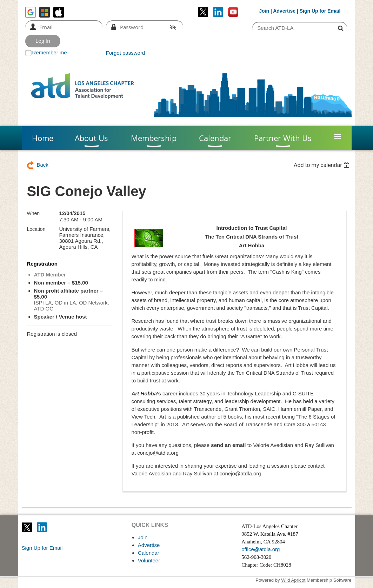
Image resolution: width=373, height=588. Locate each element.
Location (36, 229)
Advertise (284, 11)
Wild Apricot (293, 580)
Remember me (50, 52)
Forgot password (126, 53)
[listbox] (323, 165)
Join (264, 11)
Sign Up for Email (42, 548)
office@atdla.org (261, 549)
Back (43, 165)
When (34, 213)
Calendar (149, 553)
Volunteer (149, 560)
